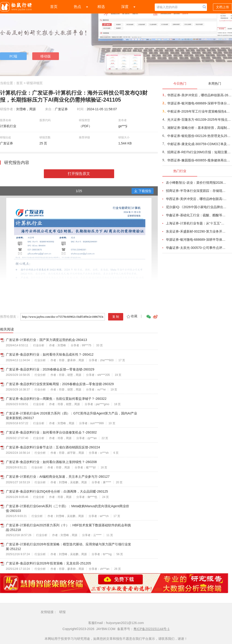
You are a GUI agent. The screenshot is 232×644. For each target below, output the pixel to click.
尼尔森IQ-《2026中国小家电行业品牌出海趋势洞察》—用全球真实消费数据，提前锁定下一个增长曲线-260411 (196, 207)
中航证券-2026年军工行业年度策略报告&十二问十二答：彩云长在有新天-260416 (199, 111)
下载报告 (143, 191)
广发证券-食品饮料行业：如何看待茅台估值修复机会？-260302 (51, 432)
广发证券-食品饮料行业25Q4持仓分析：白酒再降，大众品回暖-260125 (57, 491)
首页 (54, 7)
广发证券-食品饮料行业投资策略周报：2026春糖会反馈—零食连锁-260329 (60, 384)
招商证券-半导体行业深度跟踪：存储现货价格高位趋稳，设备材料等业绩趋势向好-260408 (196, 191)
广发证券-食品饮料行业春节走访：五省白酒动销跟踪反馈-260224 (53, 447)
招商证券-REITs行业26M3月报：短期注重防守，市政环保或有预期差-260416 (199, 152)
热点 (77, 7)
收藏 (132, 316)
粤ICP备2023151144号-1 (151, 629)
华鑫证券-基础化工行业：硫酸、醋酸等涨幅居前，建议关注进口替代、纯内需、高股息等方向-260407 (196, 215)
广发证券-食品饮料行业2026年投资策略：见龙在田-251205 (48, 563)
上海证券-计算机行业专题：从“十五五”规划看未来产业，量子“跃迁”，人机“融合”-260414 (196, 223)
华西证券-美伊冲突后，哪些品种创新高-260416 (199, 95)
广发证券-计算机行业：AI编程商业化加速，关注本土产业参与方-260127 (58, 477)
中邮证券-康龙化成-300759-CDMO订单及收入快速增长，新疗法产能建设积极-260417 (199, 144)
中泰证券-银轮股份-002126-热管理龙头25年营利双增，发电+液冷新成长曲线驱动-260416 (199, 136)
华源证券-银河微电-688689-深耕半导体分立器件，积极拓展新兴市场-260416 (199, 103)
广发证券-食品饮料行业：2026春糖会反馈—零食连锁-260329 (50, 369)
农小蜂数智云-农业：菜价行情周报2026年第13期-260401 (196, 183)
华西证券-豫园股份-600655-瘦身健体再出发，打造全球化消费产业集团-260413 (199, 160)
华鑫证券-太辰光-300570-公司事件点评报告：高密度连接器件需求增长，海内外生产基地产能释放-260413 (196, 248)
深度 (125, 7)
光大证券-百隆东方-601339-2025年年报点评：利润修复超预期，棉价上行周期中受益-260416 (199, 120)
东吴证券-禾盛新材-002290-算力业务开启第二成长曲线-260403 (196, 231)
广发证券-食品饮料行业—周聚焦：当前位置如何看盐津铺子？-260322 (56, 399)
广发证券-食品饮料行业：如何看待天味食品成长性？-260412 (50, 354)
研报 (62, 612)
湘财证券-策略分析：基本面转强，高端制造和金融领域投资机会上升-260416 (199, 128)
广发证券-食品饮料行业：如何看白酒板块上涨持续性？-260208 (51, 462)
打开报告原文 (79, 174)
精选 (101, 7)
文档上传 (222, 7)
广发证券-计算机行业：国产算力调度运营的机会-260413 (46, 340)
